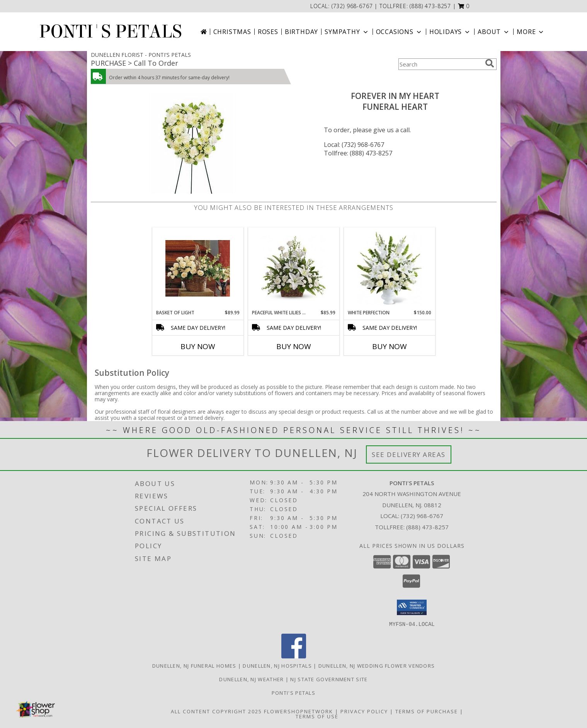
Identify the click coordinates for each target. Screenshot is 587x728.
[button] (464, 6)
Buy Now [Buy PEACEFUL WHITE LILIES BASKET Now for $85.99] (294, 346)
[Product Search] (440, 64)
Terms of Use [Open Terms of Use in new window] (317, 716)
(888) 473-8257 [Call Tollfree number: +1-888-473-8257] (427, 527)
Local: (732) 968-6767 (354, 145)
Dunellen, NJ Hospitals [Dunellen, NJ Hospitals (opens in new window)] (277, 665)
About (494, 32)
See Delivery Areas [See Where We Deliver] (409, 454)
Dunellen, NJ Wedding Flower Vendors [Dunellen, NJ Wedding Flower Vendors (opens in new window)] (377, 665)
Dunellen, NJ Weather (251, 679)
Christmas (232, 32)
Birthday (301, 32)
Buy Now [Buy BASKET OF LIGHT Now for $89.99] (198, 346)
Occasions (399, 32)
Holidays (450, 32)
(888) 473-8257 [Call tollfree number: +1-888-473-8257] (430, 6)
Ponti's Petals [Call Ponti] (293, 692)
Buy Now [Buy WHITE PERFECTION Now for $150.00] (390, 346)
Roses (268, 32)
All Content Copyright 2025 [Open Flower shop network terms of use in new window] (216, 711)
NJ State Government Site (329, 679)
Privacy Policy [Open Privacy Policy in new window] (364, 711)
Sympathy (347, 32)
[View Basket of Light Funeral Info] (198, 268)
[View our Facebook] (294, 656)
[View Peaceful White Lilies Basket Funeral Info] (293, 268)
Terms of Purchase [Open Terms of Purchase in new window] (427, 711)
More (531, 32)
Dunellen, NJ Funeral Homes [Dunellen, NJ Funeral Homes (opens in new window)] (194, 665)
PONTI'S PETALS (111, 32)
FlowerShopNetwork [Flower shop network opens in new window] (299, 711)
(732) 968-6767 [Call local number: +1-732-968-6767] (353, 6)
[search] (490, 63)
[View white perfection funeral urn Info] (389, 268)
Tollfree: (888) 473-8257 (358, 153)
